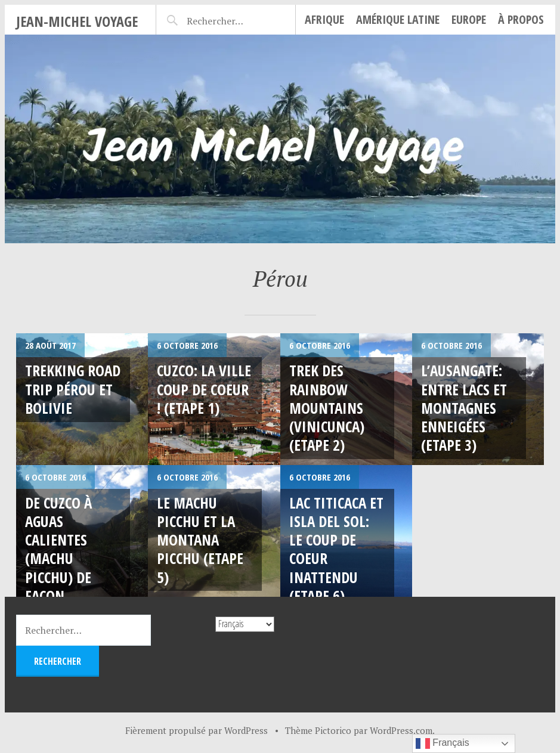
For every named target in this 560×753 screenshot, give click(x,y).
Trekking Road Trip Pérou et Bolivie (73, 389)
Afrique (324, 19)
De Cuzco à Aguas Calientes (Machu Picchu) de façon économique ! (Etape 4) (69, 568)
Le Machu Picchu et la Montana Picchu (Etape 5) (200, 540)
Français (443, 743)
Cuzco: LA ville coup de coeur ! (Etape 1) (204, 389)
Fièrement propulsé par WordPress (197, 730)
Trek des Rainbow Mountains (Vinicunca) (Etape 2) (327, 408)
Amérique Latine (398, 19)
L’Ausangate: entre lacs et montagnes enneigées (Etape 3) (464, 408)
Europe (469, 19)
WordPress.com (401, 730)
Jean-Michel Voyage (77, 21)
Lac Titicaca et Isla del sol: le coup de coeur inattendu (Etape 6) (336, 549)
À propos (521, 19)
